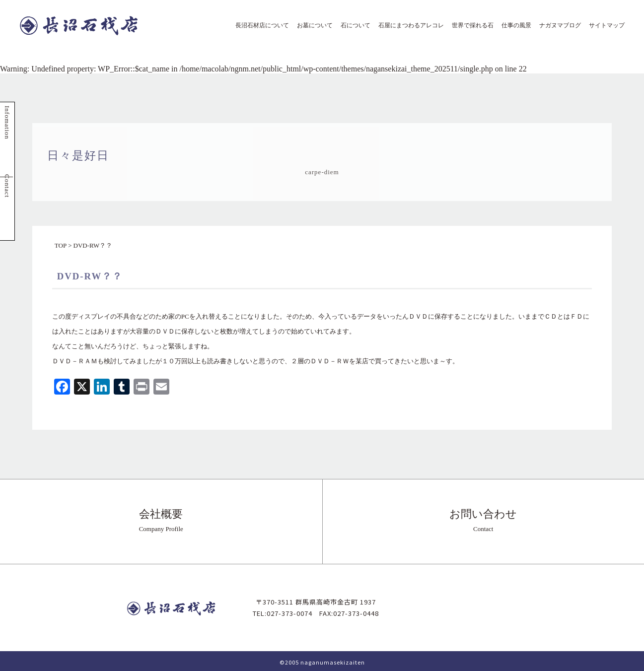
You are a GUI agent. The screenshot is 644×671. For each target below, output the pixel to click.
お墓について (312, 25)
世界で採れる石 (470, 25)
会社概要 (161, 520)
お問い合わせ (484, 520)
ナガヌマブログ (557, 25)
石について (353, 25)
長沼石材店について (259, 25)
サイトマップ (604, 25)
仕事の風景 (513, 25)
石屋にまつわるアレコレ (408, 25)
